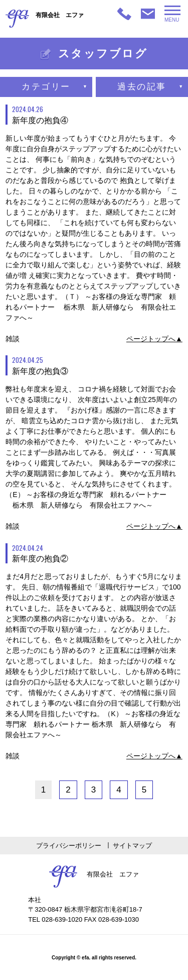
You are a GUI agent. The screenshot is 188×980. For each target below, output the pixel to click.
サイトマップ (132, 846)
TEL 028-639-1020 (55, 919)
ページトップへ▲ (154, 339)
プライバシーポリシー (69, 846)
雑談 (13, 339)
